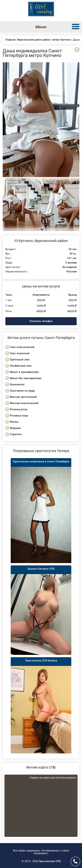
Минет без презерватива (26, 378)
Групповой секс (20, 360)
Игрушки (15, 428)
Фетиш (14, 422)
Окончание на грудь (22, 391)
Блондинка (70, 267)
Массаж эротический (23, 397)
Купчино (26, 241)
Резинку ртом (19, 409)
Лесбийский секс (21, 366)
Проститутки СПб (50, 861)
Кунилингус (17, 384)
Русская (72, 272)
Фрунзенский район (51, 241)
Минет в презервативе (24, 372)
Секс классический (22, 347)
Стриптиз (16, 434)
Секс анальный (20, 353)
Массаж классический (24, 403)
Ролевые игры (19, 416)
